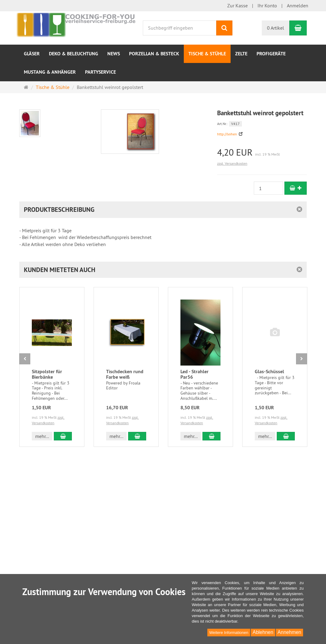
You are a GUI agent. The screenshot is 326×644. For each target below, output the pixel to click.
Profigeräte (271, 54)
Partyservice (100, 72)
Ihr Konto (267, 6)
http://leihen (228, 134)
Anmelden (298, 6)
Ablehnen (263, 632)
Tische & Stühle (207, 54)
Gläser (32, 54)
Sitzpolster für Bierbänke (47, 374)
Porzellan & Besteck (154, 54)
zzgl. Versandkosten (232, 163)
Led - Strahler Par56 (194, 374)
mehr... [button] (42, 436)
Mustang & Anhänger (50, 72)
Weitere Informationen (229, 633)
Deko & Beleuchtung (74, 54)
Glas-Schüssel (269, 372)
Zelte (241, 54)
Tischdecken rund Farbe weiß (125, 374)
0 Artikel (276, 28)
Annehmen (289, 632)
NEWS (114, 54)
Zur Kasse (237, 6)
